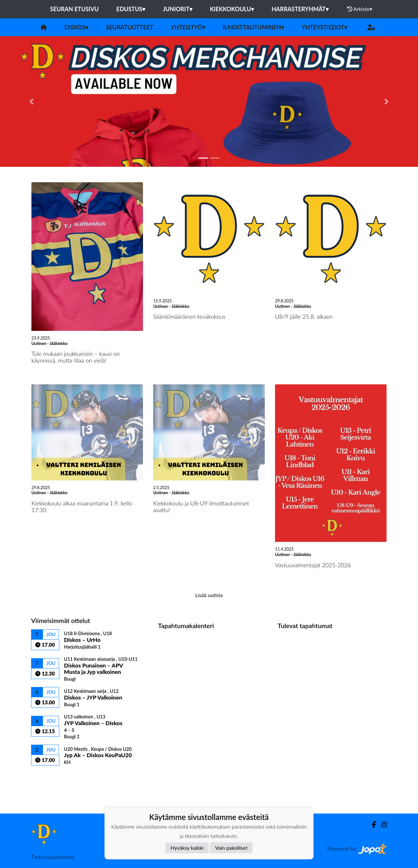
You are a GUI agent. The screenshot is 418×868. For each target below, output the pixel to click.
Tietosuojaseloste (53, 857)
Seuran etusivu (74, 9)
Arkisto (360, 9)
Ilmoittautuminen (253, 27)
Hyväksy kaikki (187, 848)
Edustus (131, 9)
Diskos (76, 27)
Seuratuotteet (130, 27)
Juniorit (178, 9)
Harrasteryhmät (300, 9)
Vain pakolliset (231, 848)
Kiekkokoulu (232, 9)
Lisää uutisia (209, 595)
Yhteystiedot (324, 27)
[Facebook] (371, 825)
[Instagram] (381, 825)
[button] (31, 102)
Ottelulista (47, 777)
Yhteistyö (188, 27)
